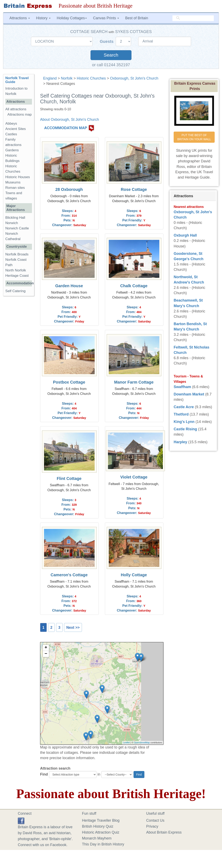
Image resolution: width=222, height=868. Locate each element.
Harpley (180, 442)
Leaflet (126, 743)
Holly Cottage (134, 575)
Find (44, 774)
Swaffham (182, 387)
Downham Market (189, 394)
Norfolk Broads (17, 254)
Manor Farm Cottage (134, 382)
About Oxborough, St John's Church (70, 120)
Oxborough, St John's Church (134, 78)
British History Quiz (98, 826)
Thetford (181, 414)
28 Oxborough (69, 189)
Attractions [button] (20, 18)
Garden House (69, 286)
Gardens (12, 150)
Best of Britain (137, 18)
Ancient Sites (16, 129)
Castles (11, 134)
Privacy (152, 826)
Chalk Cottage (134, 286)
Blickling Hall (15, 218)
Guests (107, 41)
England (50, 78)
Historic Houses (18, 177)
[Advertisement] (19, 362)
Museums (13, 182)
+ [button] (46, 648)
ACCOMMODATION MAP (66, 128)
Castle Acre (184, 407)
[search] (193, 18)
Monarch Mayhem (97, 838)
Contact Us (155, 820)
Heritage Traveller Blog (101, 820)
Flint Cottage (69, 478)
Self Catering (15, 291)
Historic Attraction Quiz (101, 832)
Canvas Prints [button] (106, 18)
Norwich (12, 223)
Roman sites (15, 188)
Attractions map (20, 114)
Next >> (73, 628)
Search (111, 55)
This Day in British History (103, 844)
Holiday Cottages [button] (72, 18)
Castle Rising (185, 429)
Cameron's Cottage (69, 575)
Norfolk (67, 78)
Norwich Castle (17, 228)
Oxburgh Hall (185, 235)
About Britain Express (164, 832)
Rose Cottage (134, 189)
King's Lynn (184, 422)
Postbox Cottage (69, 382)
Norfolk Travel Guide (17, 80)
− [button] (46, 654)
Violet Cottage (134, 477)
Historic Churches (91, 78)
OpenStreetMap (142, 743)
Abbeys (11, 124)
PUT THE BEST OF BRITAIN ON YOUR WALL (194, 137)
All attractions (16, 109)
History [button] (43, 18)
